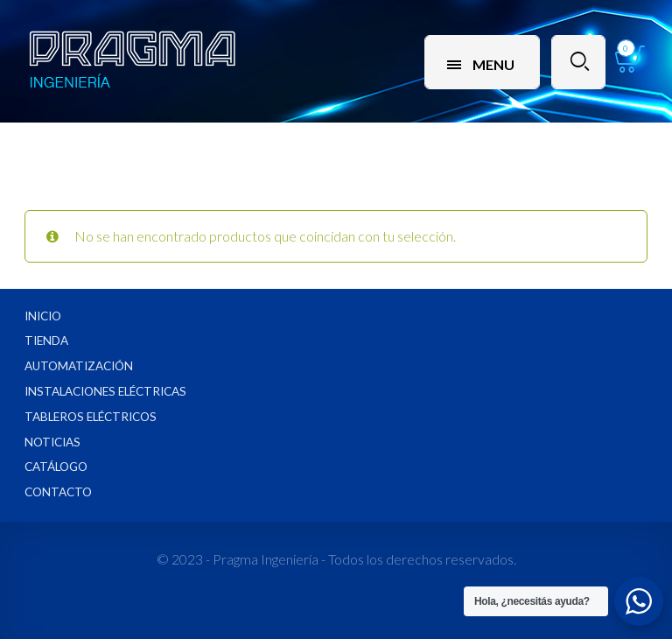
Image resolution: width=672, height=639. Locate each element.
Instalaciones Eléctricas (105, 391)
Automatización (79, 366)
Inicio (43, 316)
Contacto (58, 492)
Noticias (52, 442)
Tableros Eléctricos (91, 417)
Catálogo (56, 467)
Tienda (46, 341)
